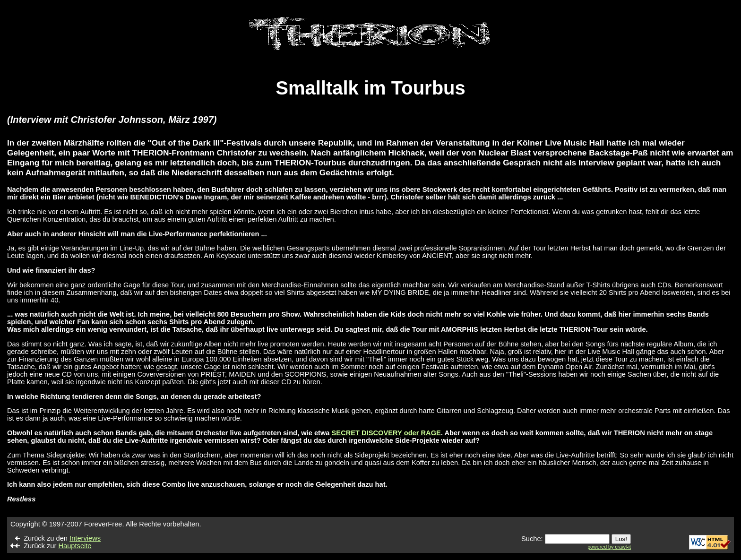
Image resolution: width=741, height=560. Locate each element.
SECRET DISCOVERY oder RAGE (386, 433)
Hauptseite (75, 546)
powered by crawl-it (609, 547)
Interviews (85, 538)
